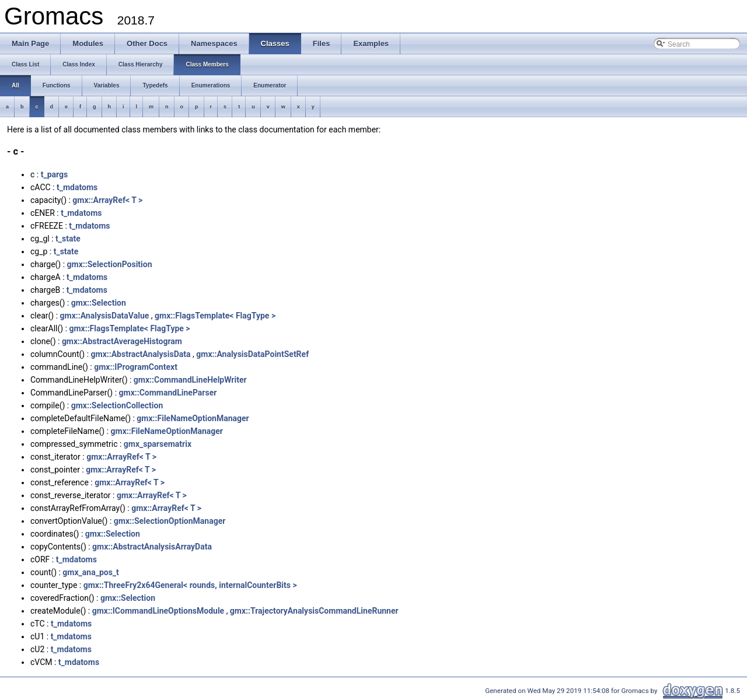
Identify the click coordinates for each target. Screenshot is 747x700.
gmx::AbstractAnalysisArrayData (152, 547)
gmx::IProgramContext (136, 367)
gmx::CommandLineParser (168, 393)
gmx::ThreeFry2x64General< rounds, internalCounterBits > (190, 585)
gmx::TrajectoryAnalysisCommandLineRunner (314, 611)
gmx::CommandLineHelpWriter (190, 380)
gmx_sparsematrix (158, 444)
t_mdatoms (77, 187)
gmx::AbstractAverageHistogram (122, 341)
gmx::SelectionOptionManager (170, 521)
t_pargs (55, 174)
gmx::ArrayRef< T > (107, 200)
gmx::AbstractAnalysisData (141, 354)
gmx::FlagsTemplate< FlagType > (215, 316)
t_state (68, 239)
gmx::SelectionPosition (110, 264)
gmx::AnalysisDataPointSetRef (252, 354)
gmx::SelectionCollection (117, 405)
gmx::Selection (99, 303)
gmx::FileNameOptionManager (193, 418)
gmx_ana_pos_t (90, 572)
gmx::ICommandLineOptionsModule (158, 611)
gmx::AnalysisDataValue (105, 316)
